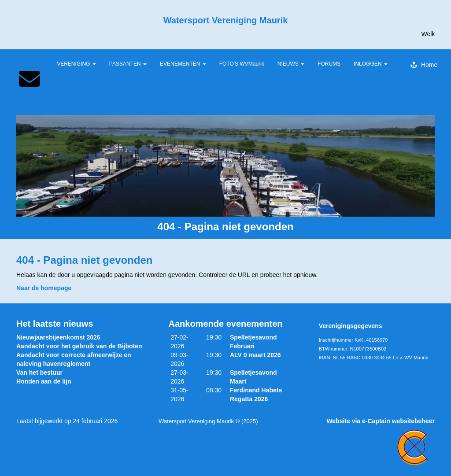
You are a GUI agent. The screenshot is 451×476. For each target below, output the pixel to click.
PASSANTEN (128, 64)
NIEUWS (291, 64)
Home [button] (424, 65)
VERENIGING (76, 64)
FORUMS (329, 64)
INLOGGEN (371, 64)
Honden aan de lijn (44, 381)
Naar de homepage (44, 288)
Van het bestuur (39, 373)
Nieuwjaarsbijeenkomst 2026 (58, 337)
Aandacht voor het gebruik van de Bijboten (79, 346)
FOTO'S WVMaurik (242, 64)
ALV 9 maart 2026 (255, 355)
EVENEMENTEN (183, 64)
